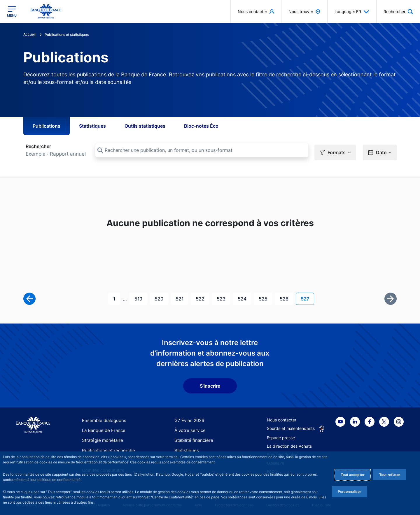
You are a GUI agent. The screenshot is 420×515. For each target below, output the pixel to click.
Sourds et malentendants (291, 426)
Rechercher (38, 146)
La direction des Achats (289, 444)
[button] (335, 150)
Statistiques (92, 126)
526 (285, 296)
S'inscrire (210, 384)
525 (264, 296)
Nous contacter (282, 418)
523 (222, 296)
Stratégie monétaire (101, 438)
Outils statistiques (145, 126)
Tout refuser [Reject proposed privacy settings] (390, 475)
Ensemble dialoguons (102, 418)
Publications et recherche (106, 448)
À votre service (189, 428)
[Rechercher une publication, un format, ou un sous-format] (202, 150)
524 (243, 296)
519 (140, 296)
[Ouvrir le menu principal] (12, 12)
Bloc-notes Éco (201, 126)
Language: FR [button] (352, 12)
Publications (47, 126)
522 (201, 296)
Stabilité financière (192, 438)
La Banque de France (102, 428)
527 (307, 296)
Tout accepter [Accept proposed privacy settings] (353, 475)
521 (181, 296)
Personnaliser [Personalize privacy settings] (349, 492)
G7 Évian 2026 (188, 418)
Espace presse (281, 436)
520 (160, 296)
